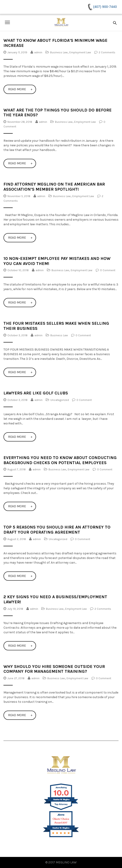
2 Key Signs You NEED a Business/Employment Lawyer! (55, 599)
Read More (17, 89)
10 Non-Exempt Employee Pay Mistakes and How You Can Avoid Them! (57, 261)
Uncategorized (60, 400)
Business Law (59, 52)
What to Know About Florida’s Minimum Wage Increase (55, 43)
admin (38, 52)
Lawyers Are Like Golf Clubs (36, 393)
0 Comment (108, 270)
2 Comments (107, 52)
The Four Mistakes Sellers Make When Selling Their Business (56, 326)
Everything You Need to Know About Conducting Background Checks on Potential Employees (60, 460)
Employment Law (80, 52)
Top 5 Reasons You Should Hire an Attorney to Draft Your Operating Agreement (57, 530)
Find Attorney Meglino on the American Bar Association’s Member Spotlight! (54, 187)
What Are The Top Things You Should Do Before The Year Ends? (58, 113)
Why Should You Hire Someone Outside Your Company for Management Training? (54, 669)
